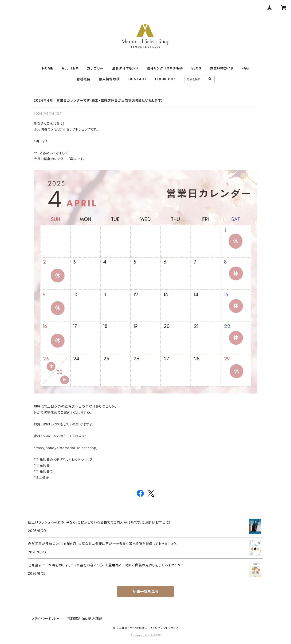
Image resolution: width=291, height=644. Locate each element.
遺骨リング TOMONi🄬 (165, 68)
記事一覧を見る (145, 591)
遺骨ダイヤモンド (125, 68)
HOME (48, 68)
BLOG (196, 68)
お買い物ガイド (222, 68)
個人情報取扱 (109, 79)
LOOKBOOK (165, 79)
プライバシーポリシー (46, 619)
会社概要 (83, 79)
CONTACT (138, 79)
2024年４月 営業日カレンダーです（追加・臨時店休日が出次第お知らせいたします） (98, 100)
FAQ (245, 68)
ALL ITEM (70, 68)
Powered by (145, 635)
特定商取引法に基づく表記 (85, 619)
